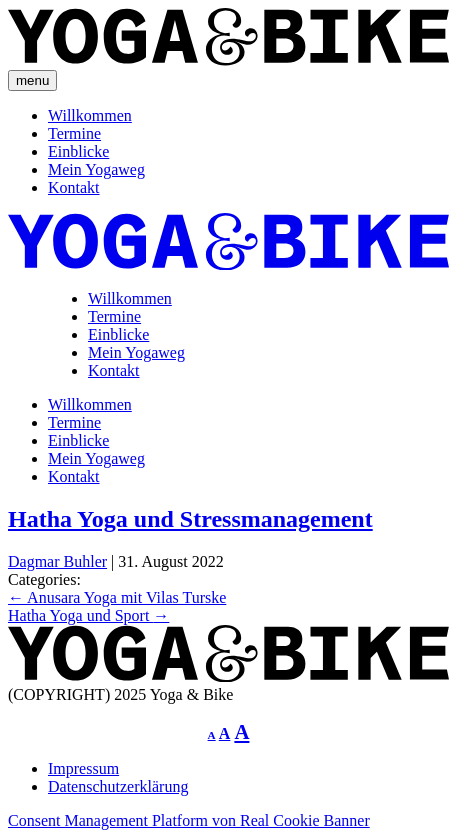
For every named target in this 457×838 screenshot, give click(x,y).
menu (32, 80)
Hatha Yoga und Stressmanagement (190, 519)
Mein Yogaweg (96, 169)
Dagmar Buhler (57, 561)
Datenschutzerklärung (118, 786)
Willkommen (90, 115)
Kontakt (74, 187)
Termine (74, 133)
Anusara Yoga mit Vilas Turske (117, 597)
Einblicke (78, 151)
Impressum (83, 768)
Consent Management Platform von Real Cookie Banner (189, 820)
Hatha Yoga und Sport (88, 615)
